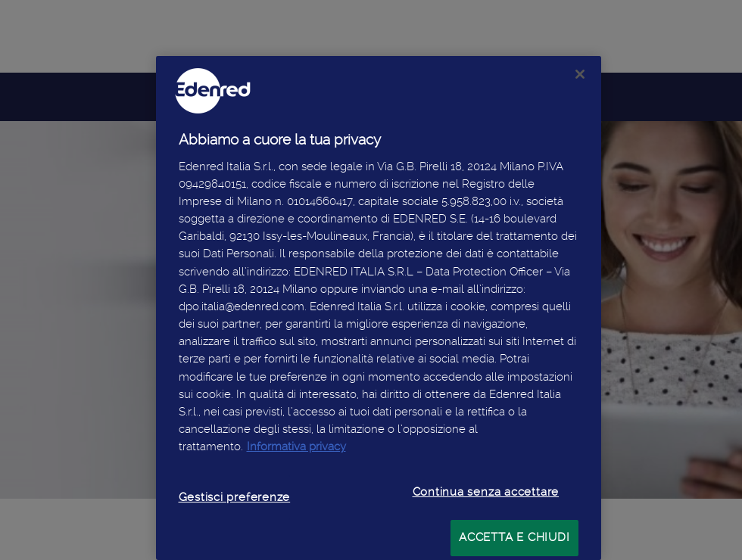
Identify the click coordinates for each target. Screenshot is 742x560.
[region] (379, 308)
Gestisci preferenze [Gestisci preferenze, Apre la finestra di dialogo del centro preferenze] (235, 497)
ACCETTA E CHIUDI (514, 537)
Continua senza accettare (486, 492)
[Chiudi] (580, 74)
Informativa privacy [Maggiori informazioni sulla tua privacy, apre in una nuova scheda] (296, 446)
